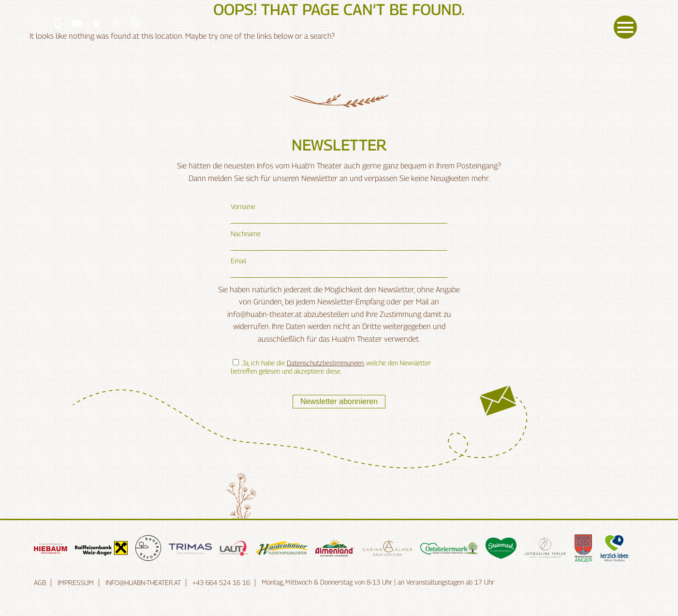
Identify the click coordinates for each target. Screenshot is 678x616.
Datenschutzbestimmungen (325, 363)
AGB (40, 582)
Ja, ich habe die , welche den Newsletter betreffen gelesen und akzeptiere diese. (331, 367)
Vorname (243, 206)
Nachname (246, 233)
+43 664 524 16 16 (221, 582)
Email (238, 261)
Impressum (76, 582)
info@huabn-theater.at (143, 582)
